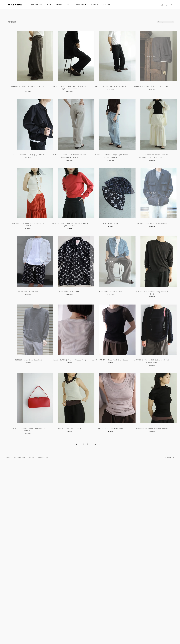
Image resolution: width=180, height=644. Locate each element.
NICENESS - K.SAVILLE (90, 388)
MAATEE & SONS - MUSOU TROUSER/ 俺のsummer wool (90, 93)
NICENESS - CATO (90, 314)
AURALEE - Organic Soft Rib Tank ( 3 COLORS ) (146, 241)
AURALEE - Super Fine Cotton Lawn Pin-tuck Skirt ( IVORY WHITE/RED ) (90, 241)
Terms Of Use (19, 635)
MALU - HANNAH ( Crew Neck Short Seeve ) (34, 534)
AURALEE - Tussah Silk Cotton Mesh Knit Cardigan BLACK (90, 535)
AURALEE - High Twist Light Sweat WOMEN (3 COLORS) (34, 316)
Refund (32, 635)
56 (99, 622)
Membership (43, 635)
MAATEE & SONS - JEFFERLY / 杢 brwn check (34, 93)
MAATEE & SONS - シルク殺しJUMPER (90, 166)
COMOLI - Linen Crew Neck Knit (90, 460)
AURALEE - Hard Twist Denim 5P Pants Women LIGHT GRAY (146, 167)
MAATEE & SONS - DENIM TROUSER (146, 92)
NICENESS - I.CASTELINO (146, 388)
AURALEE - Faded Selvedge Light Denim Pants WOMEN (34, 241)
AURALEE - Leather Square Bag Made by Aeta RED (146, 535)
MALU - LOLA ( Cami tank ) (34, 608)
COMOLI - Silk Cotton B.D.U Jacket (146, 314)
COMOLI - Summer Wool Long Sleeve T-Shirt (34, 461)
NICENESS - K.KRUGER (34, 388)
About (8, 635)
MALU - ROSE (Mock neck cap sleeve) (146, 608)
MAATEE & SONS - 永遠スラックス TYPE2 (34, 166)
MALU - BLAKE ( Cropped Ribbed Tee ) (146, 460)
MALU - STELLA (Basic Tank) (90, 608)
